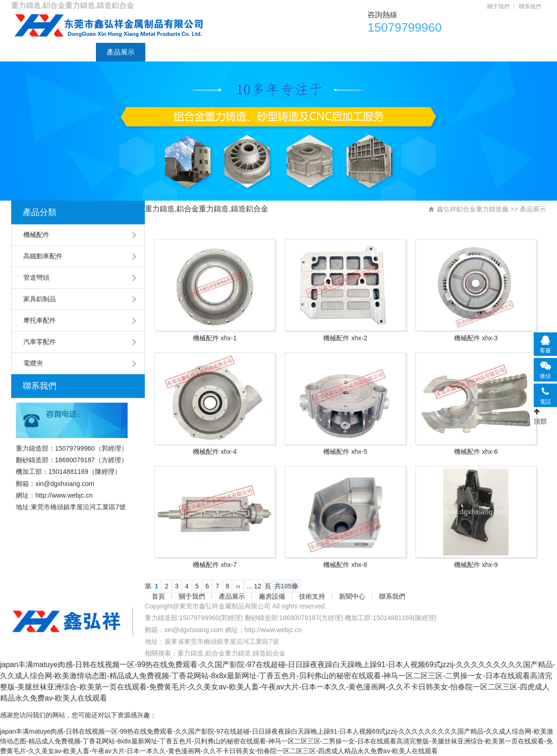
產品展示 (121, 52)
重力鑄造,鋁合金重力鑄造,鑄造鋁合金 (231, 653)
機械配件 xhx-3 (476, 338)
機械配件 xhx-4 (215, 452)
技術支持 (219, 52)
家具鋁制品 (40, 299)
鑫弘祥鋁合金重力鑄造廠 (473, 209)
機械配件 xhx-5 (345, 452)
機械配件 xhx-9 (476, 565)
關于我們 (498, 7)
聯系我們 (530, 7)
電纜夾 (33, 363)
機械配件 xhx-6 (476, 452)
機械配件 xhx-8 (345, 565)
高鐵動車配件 (43, 256)
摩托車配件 (40, 320)
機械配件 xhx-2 (345, 338)
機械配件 (36, 235)
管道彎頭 (36, 277)
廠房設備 (170, 52)
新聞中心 (269, 52)
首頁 (29, 52)
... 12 (254, 586)
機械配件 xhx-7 (215, 565)
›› (238, 586)
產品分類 (40, 212)
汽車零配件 (40, 342)
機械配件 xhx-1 (215, 338)
